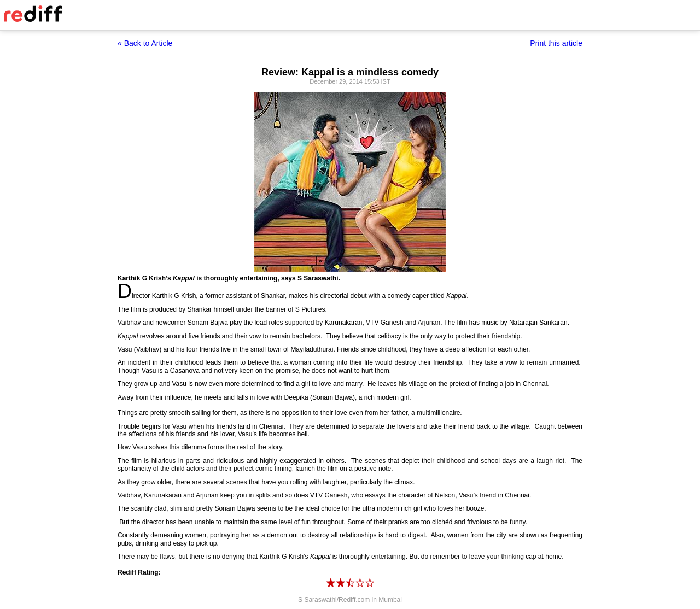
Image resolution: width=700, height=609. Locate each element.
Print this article (556, 43)
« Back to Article (145, 43)
